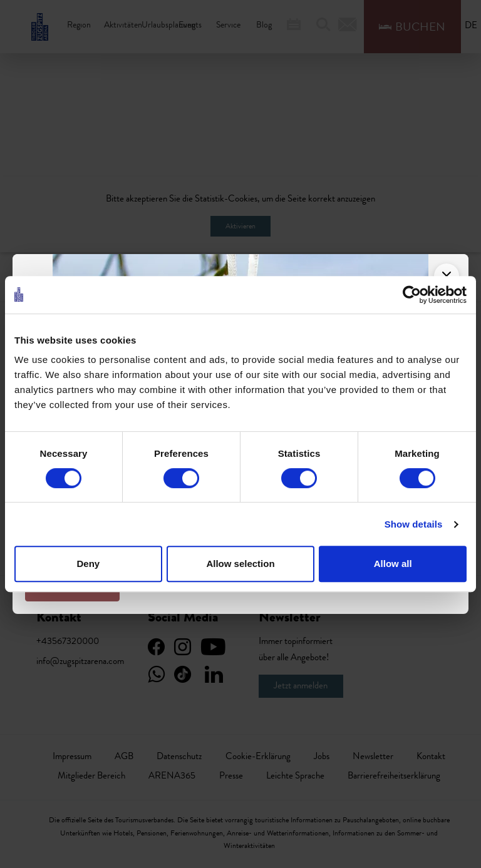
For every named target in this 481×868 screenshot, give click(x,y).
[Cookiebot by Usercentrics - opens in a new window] (412, 295)
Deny (88, 564)
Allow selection (240, 564)
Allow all (393, 564)
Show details (414, 524)
